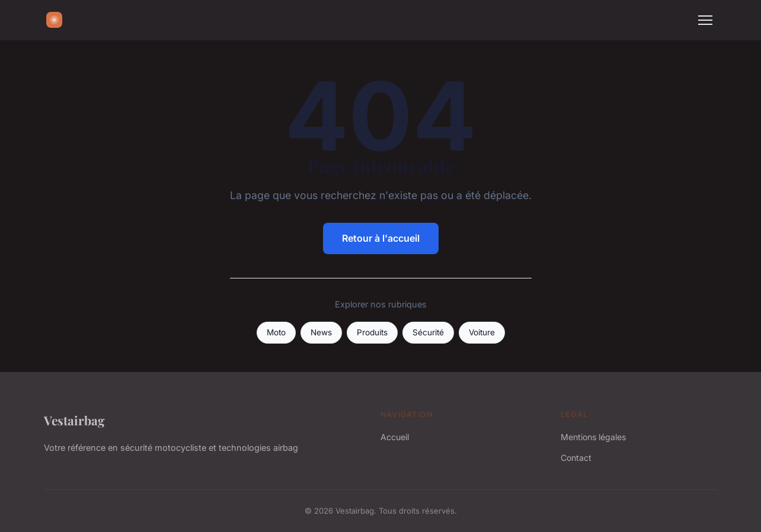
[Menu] (705, 20)
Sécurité (428, 332)
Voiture (482, 332)
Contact (576, 458)
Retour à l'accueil (381, 238)
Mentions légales (593, 437)
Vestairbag (74, 420)
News (321, 332)
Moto (276, 332)
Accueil (395, 437)
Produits (372, 332)
